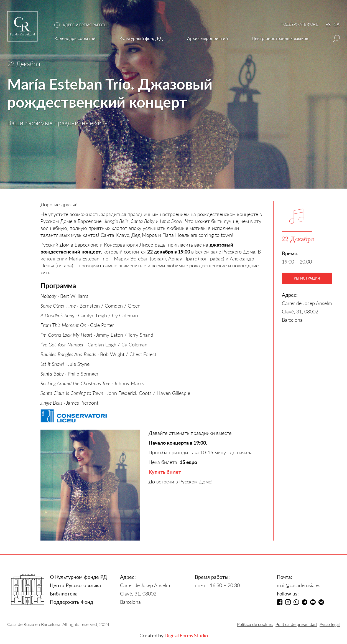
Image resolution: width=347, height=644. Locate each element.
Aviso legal (330, 624)
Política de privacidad (296, 624)
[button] (84, 25)
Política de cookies (255, 624)
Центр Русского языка (75, 585)
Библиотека (64, 594)
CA (337, 25)
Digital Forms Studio (186, 635)
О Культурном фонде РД (78, 577)
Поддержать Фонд (72, 602)
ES (328, 25)
